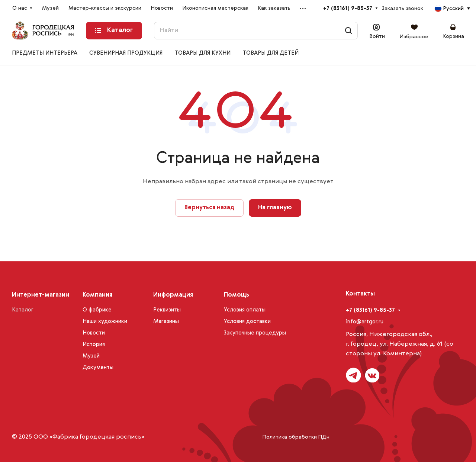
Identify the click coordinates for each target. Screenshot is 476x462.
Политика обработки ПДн (296, 437)
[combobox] (452, 9)
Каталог (23, 310)
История (94, 344)
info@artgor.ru (365, 322)
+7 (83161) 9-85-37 (348, 8)
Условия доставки (247, 321)
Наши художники (105, 321)
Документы (98, 367)
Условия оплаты (245, 310)
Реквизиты (167, 310)
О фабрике (97, 310)
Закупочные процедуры (255, 333)
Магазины (166, 321)
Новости (94, 333)
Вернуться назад (209, 208)
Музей (91, 356)
